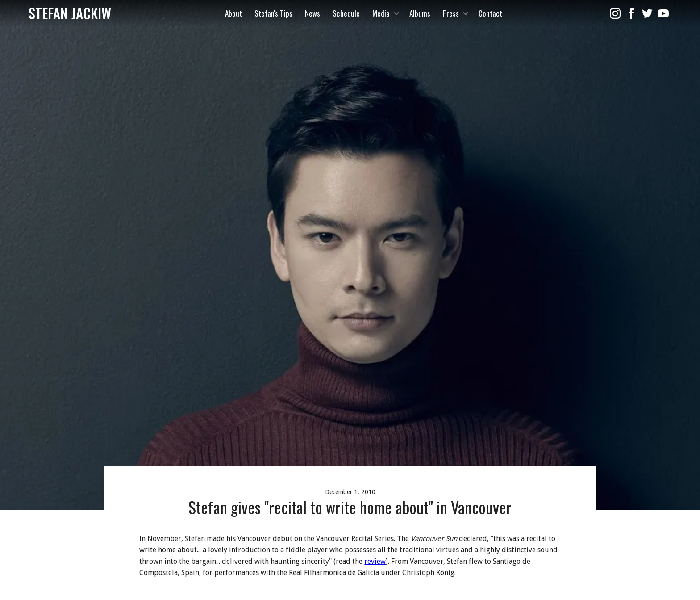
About (233, 13)
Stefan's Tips (273, 13)
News (312, 13)
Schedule (346, 13)
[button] (385, 13)
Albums (420, 13)
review (375, 561)
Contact (490, 13)
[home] (70, 13)
